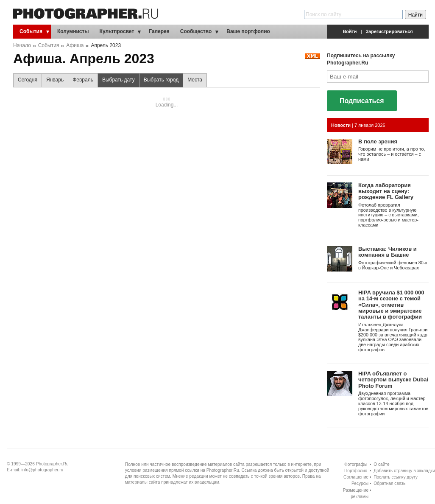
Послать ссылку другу (396, 477)
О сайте (381, 464)
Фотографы (356, 464)
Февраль (83, 80)
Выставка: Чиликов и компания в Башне (388, 252)
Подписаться (362, 101)
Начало (22, 45)
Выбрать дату (116, 82)
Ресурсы (360, 483)
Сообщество (196, 31)
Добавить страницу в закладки (404, 471)
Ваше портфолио (248, 31)
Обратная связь (389, 483)
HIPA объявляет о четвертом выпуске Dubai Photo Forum (393, 380)
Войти (350, 31)
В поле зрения (378, 141)
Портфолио (356, 471)
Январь (55, 80)
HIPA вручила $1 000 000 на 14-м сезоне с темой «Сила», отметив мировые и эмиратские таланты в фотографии (391, 305)
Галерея (159, 31)
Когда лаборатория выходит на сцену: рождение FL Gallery (386, 191)
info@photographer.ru (43, 470)
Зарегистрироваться (389, 31)
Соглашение (356, 477)
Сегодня (28, 80)
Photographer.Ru (52, 464)
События (31, 31)
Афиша (75, 45)
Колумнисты (73, 31)
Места (195, 80)
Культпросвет (117, 31)
